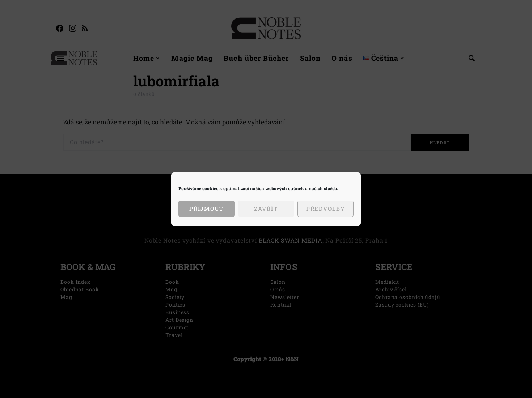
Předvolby (326, 209)
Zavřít (266, 209)
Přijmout (206, 209)
